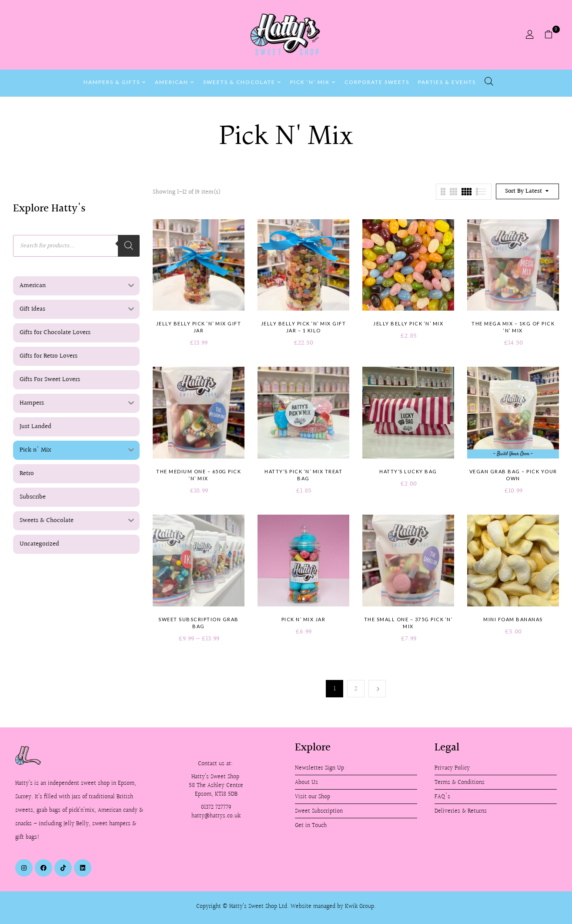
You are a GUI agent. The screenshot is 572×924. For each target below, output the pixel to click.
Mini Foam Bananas (513, 619)
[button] (552, 35)
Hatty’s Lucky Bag (408, 471)
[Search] (129, 246)
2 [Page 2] (356, 689)
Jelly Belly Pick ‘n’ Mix (408, 323)
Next (377, 689)
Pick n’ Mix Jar (304, 619)
